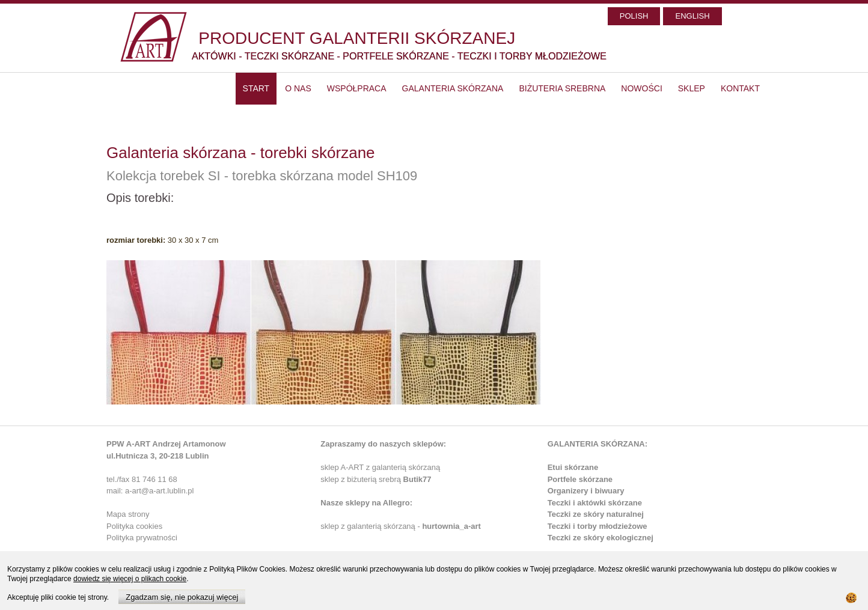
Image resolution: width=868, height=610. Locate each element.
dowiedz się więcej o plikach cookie (130, 579)
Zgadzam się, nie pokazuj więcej (182, 597)
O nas (298, 88)
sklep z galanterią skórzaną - (371, 526)
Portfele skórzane (580, 479)
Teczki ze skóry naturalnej (596, 514)
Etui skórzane (573, 467)
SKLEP (692, 88)
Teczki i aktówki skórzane (595, 503)
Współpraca (357, 88)
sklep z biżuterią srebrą (376, 479)
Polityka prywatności (142, 538)
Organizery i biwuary (586, 491)
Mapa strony (128, 514)
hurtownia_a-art (451, 526)
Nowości (641, 88)
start (256, 88)
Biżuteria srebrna (562, 88)
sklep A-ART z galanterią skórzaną (380, 467)
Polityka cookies (134, 526)
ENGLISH (692, 16)
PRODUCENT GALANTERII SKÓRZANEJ (357, 38)
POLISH (634, 16)
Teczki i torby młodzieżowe (598, 526)
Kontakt (740, 88)
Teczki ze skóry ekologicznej (601, 538)
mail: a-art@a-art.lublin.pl (150, 491)
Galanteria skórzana (453, 88)
